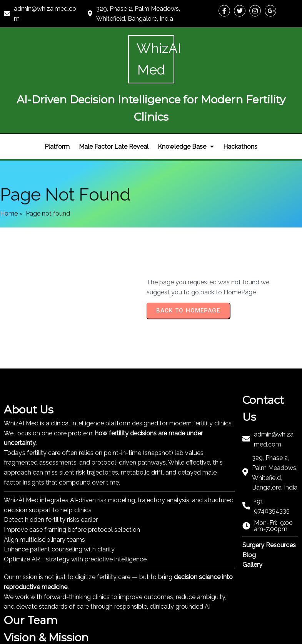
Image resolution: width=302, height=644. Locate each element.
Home (9, 161)
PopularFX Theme (112, 635)
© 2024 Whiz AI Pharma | (50, 635)
